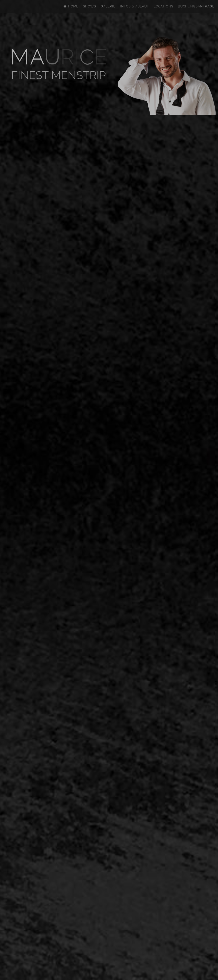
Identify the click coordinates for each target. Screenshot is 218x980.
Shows (90, 6)
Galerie (108, 6)
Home (71, 6)
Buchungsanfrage (196, 6)
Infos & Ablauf (135, 6)
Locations (163, 6)
